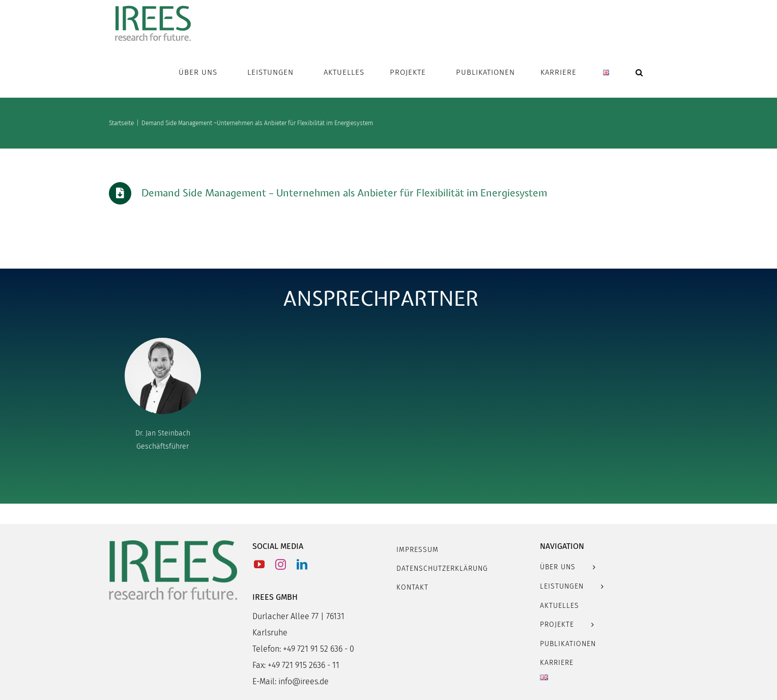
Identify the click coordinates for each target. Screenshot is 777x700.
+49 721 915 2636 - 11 (304, 665)
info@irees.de (304, 681)
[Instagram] (281, 564)
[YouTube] (259, 564)
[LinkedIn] (302, 564)
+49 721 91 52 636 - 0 (319, 649)
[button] (639, 72)
